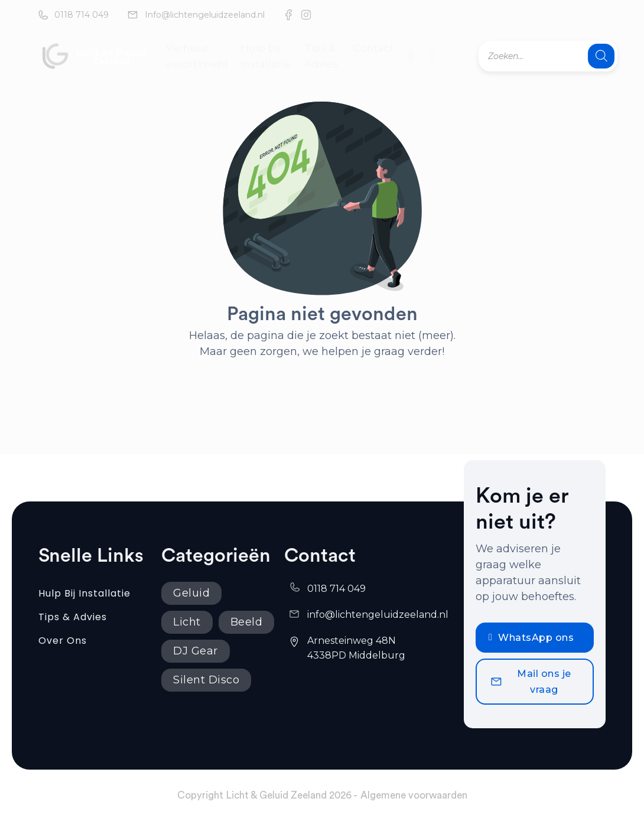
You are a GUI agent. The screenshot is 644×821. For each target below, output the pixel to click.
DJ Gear (196, 651)
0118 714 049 (82, 15)
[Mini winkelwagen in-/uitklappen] (432, 56)
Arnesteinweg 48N (353, 641)
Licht (187, 622)
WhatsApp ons (531, 638)
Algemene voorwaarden (414, 795)
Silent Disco (206, 680)
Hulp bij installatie (265, 56)
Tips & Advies (321, 56)
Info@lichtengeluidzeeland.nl (205, 15)
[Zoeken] (601, 56)
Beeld (247, 622)
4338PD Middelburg (356, 655)
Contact (374, 48)
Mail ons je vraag (531, 682)
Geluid (191, 593)
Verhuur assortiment (197, 56)
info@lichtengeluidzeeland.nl (378, 615)
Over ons (63, 641)
